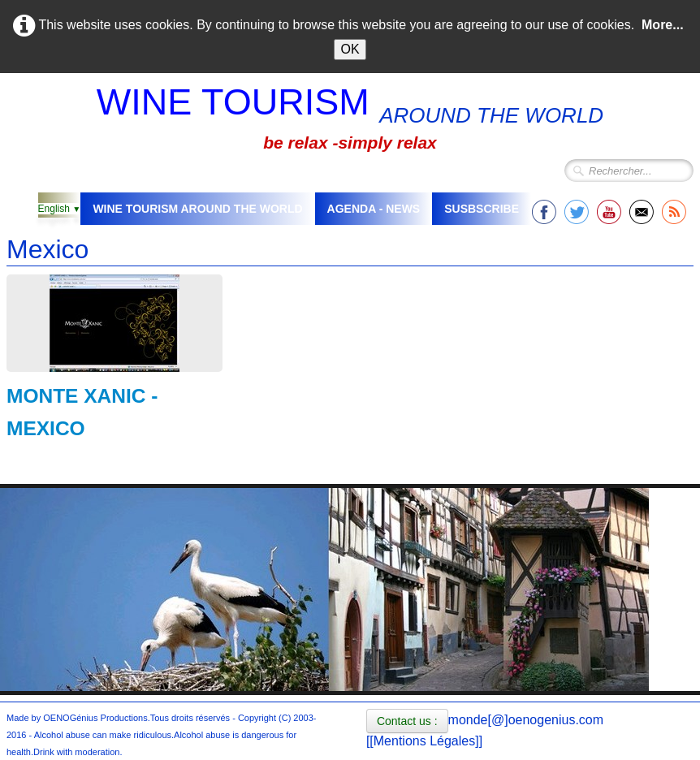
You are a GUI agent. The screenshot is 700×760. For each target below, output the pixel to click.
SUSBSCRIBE (482, 209)
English (60, 209)
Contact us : (407, 721)
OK (350, 49)
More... (663, 25)
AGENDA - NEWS (374, 209)
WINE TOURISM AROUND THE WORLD (197, 209)
